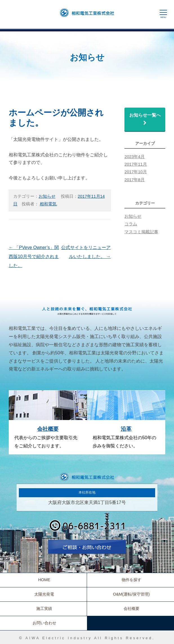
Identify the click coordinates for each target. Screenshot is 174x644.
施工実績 (44, 609)
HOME (44, 580)
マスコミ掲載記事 (141, 232)
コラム (131, 224)
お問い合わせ (87, 549)
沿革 (126, 429)
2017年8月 (134, 180)
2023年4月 (134, 157)
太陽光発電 (44, 594)
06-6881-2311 (87, 528)
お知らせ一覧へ (147, 119)
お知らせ (47, 196)
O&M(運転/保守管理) (131, 594)
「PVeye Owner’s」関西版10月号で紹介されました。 (34, 257)
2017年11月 (136, 164)
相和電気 (48, 204)
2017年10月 (136, 172)
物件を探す (131, 580)
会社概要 (48, 429)
